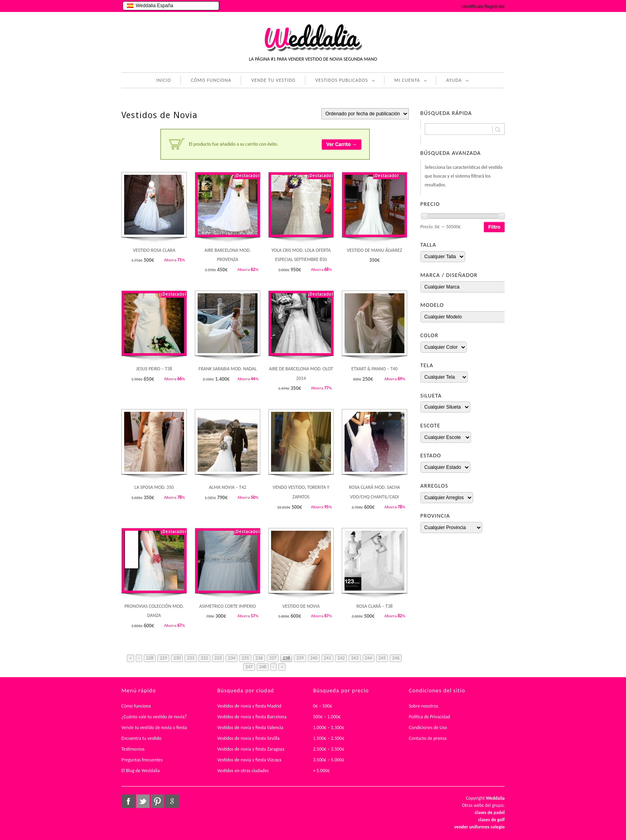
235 (245, 658)
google (172, 801)
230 (177, 658)
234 (232, 658)
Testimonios (133, 749)
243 (355, 658)
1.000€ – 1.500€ (329, 727)
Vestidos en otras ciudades (243, 771)
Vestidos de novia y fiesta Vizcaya (249, 760)
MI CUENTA (406, 81)
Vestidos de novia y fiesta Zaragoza (251, 749)
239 (300, 658)
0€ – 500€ (323, 706)
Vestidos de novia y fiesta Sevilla (248, 738)
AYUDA (453, 81)
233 (218, 658)
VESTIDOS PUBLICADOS (340, 81)
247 (249, 667)
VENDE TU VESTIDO (273, 80)
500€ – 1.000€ (327, 717)
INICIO (163, 80)
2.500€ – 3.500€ (329, 749)
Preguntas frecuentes (142, 760)
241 (327, 658)
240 (314, 658)
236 (259, 658)
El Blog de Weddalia (141, 771)
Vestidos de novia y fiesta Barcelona (252, 717)
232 (204, 658)
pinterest (157, 801)
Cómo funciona (136, 706)
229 (163, 658)
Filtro (494, 227)
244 (368, 658)
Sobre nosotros (424, 706)
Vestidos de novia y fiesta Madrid (249, 706)
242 (341, 658)
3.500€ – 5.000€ (329, 760)
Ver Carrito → (342, 144)
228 (150, 658)
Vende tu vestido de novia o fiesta (154, 727)
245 (382, 658)
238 (286, 658)
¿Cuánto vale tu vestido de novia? (154, 717)
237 (273, 658)
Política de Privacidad (429, 717)
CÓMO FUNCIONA (211, 80)
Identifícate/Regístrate (483, 6)
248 (263, 667)
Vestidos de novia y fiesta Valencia (250, 727)
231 (190, 658)
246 (396, 658)
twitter (143, 801)
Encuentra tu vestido (141, 738)
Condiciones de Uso (428, 727)
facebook (128, 801)
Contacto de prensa (428, 738)
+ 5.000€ (321, 771)
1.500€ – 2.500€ (329, 738)
